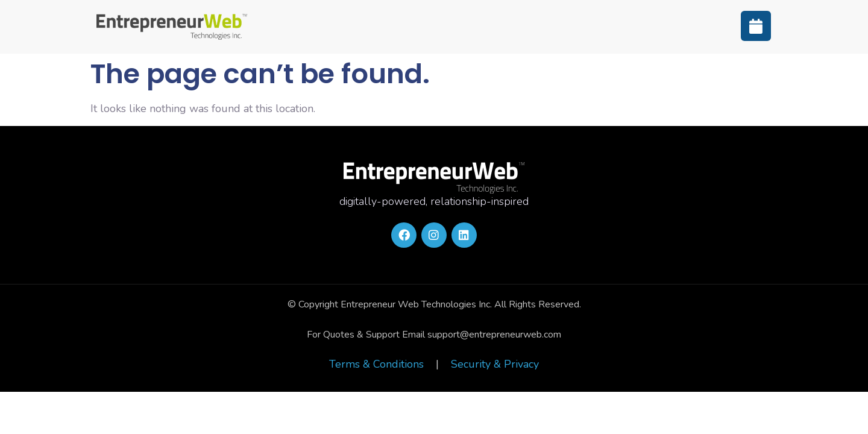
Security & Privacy (495, 364)
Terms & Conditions (376, 364)
